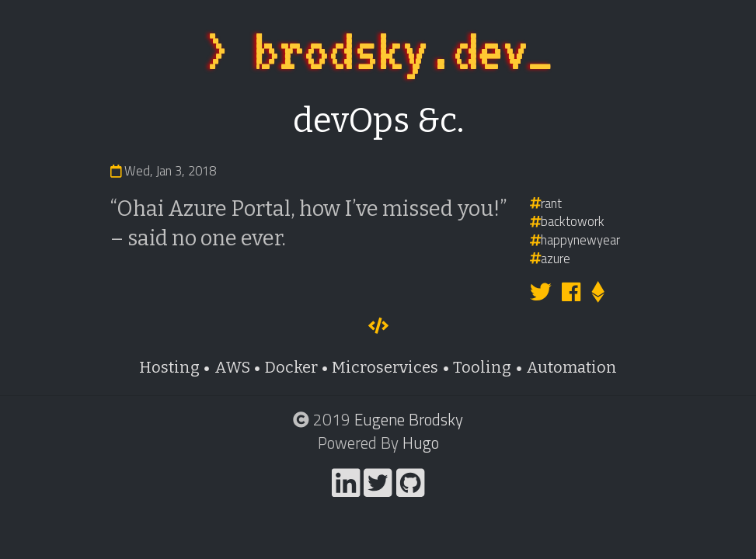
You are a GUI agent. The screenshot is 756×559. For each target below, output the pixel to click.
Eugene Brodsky (409, 419)
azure (550, 258)
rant (546, 203)
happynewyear (575, 240)
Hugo (421, 443)
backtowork (568, 221)
